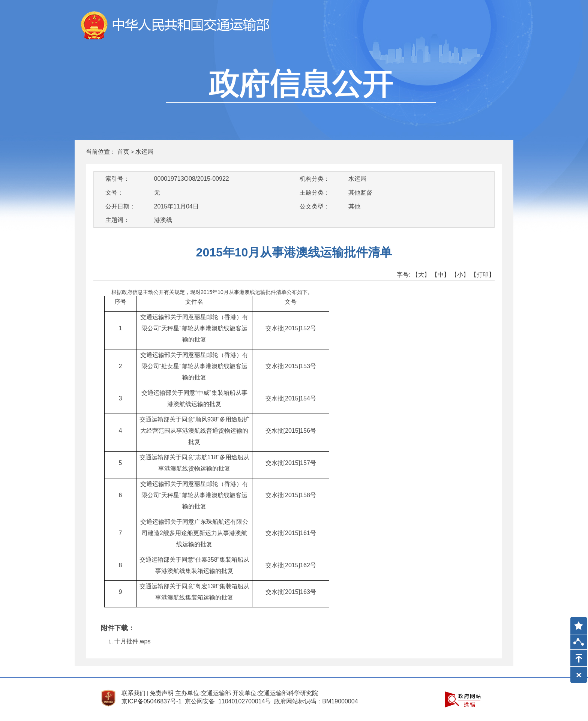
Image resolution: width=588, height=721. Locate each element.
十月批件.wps (133, 641)
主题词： (117, 220)
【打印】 (483, 275)
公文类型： (315, 206)
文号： (114, 193)
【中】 (441, 275)
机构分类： (315, 179)
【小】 (460, 275)
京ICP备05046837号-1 (151, 701)
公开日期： (120, 206)
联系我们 (133, 693)
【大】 (421, 275)
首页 (123, 152)
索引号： (117, 179)
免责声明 (162, 693)
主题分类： (315, 193)
